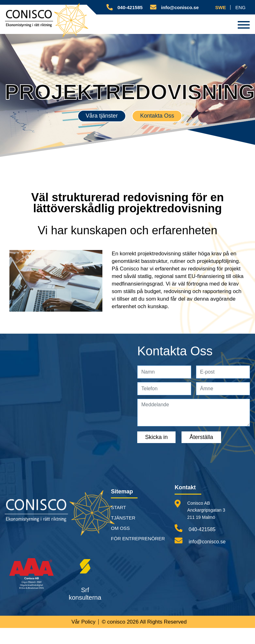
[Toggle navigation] (244, 24)
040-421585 (195, 528)
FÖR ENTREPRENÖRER (138, 539)
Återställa (201, 437)
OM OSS (120, 528)
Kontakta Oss (157, 116)
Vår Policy (83, 622)
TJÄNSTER (123, 518)
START (118, 508)
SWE (220, 7)
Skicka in (156, 437)
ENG (240, 7)
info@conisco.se (200, 541)
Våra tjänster (102, 116)
